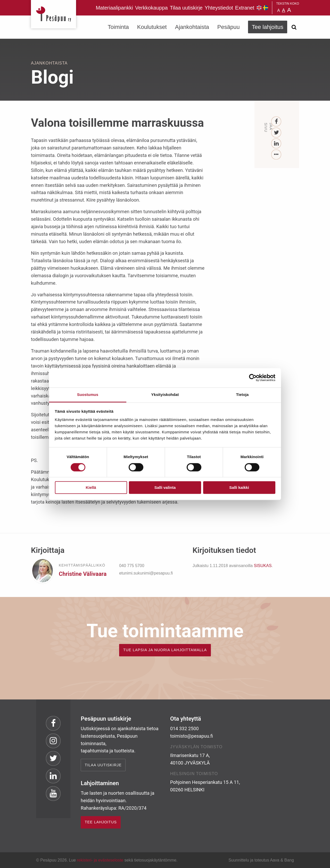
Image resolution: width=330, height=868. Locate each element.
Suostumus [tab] (88, 395)
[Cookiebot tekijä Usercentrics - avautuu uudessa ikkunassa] (253, 378)
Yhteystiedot (219, 8)
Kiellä (91, 488)
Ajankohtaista (192, 27)
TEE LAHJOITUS (101, 822)
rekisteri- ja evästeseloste (100, 860)
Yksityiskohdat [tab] (165, 395)
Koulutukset (152, 27)
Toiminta (118, 27)
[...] (277, 155)
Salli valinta (165, 488)
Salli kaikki (239, 488)
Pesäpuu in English (259, 8)
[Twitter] (277, 133)
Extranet (245, 8)
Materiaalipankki (114, 8)
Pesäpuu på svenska (266, 8)
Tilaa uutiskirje (186, 8)
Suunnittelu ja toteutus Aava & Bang (261, 860)
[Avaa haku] (294, 27)
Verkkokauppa (151, 8)
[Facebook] (277, 122)
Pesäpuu (53, 14)
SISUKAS (263, 566)
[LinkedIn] (277, 144)
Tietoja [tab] (242, 395)
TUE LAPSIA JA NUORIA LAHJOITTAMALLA (165, 650)
